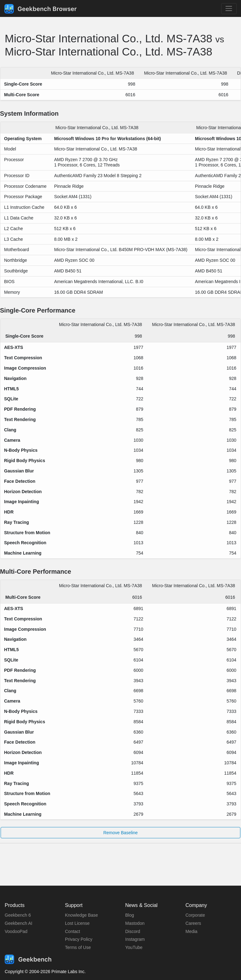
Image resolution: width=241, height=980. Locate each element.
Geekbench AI (19, 923)
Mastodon (135, 923)
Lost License (77, 923)
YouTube (134, 947)
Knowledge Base (81, 915)
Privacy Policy (79, 939)
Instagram (135, 939)
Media (191, 931)
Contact (72, 931)
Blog (130, 915)
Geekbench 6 (18, 915)
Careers (193, 923)
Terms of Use (78, 947)
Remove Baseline (120, 833)
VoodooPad (16, 931)
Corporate (195, 915)
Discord (133, 931)
